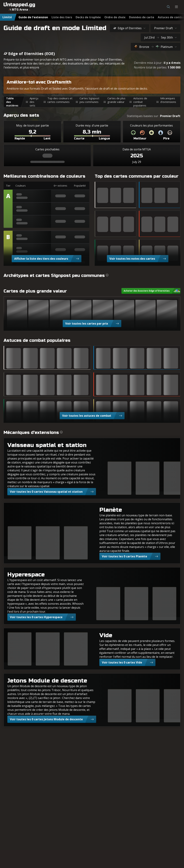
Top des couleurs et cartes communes (60, 100)
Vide (106, 635)
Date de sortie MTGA (137, 149)
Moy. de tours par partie (33, 125)
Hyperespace (26, 575)
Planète (111, 510)
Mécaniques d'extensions (168, 100)
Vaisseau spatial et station (47, 445)
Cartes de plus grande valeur (116, 100)
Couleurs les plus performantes (151, 125)
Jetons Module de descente (47, 681)
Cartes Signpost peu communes (89, 100)
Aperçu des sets (34, 102)
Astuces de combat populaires (140, 102)
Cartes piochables (47, 149)
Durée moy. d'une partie (92, 125)
